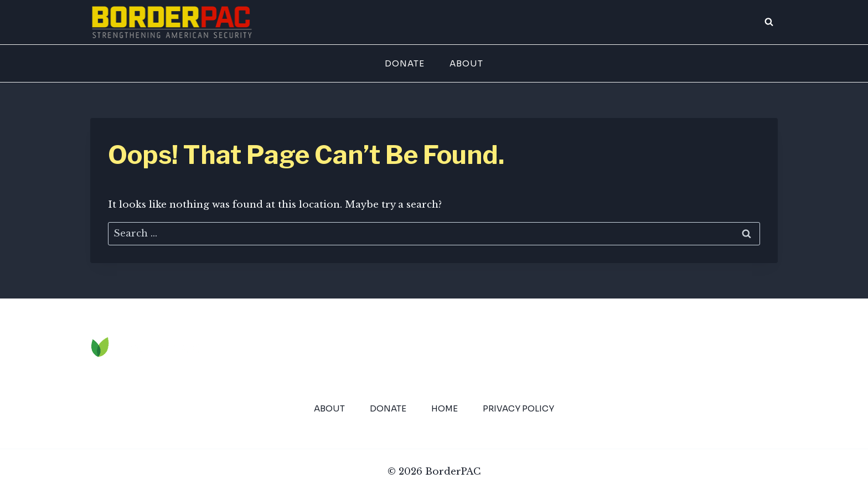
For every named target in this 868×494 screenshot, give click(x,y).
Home (445, 408)
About (466, 63)
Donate (405, 63)
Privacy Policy (518, 408)
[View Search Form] (769, 22)
